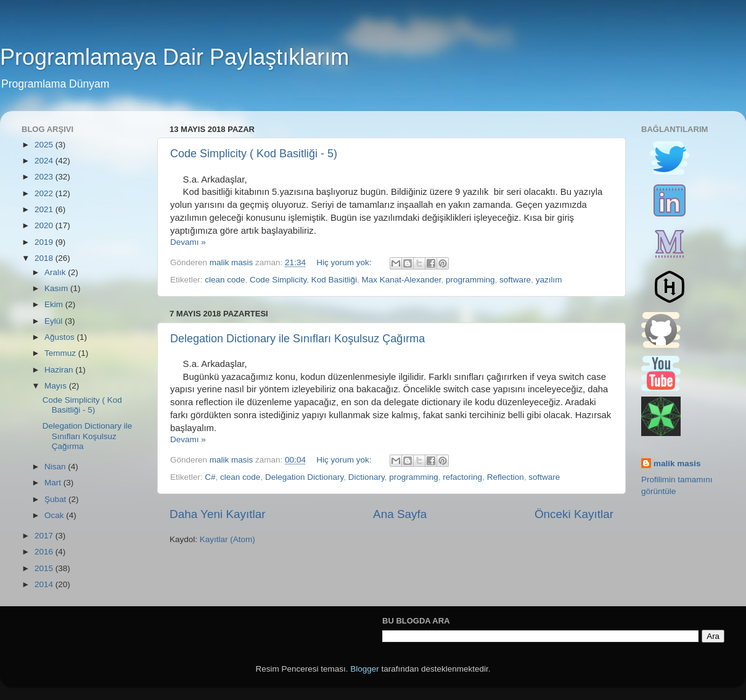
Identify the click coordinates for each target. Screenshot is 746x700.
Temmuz (61, 353)
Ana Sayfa (400, 514)
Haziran (60, 370)
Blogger (365, 669)
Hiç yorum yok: (345, 262)
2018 (45, 258)
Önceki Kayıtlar (574, 514)
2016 (45, 552)
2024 (45, 161)
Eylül (55, 321)
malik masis (677, 463)
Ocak (55, 515)
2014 (45, 584)
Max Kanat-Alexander (401, 280)
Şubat (56, 499)
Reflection (506, 477)
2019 (45, 242)
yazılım (549, 280)
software (515, 280)
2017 (45, 536)
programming (470, 280)
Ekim (55, 304)
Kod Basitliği (334, 280)
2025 (45, 145)
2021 (45, 209)
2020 (45, 225)
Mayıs (57, 386)
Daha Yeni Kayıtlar (217, 514)
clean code (225, 280)
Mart (54, 483)
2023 (45, 177)
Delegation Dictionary (304, 477)
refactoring (462, 477)
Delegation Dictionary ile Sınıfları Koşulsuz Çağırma (297, 339)
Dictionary (367, 477)
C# (210, 477)
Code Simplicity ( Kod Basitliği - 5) (254, 154)
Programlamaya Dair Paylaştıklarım (174, 57)
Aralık (56, 272)
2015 (45, 568)
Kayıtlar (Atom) (227, 539)
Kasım (57, 288)
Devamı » (188, 242)
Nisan (56, 467)
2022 (45, 193)
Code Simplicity (278, 280)
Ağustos (61, 337)
